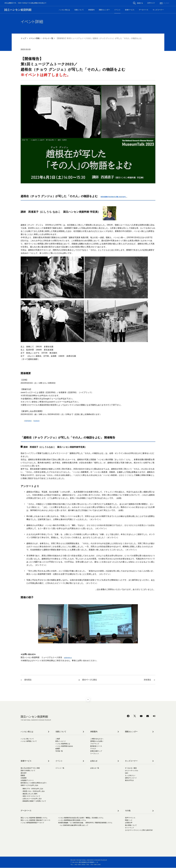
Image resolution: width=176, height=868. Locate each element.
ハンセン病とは (64, 10)
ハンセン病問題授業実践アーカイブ (32, 823)
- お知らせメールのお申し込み (32, 799)
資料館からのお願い (97, 741)
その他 (128, 811)
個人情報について (131, 825)
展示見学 (24, 773)
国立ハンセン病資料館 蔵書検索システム (34, 818)
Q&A (127, 773)
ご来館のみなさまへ (97, 739)
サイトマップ (129, 828)
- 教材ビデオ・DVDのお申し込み (32, 789)
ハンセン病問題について (29, 741)
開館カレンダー (104, 10)
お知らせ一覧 (95, 768)
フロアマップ (95, 744)
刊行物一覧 (59, 751)
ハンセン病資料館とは (63, 744)
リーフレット (95, 754)
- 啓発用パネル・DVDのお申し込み (33, 791)
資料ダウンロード (131, 778)
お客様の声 (129, 823)
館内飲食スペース (96, 746)
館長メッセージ (61, 741)
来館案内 (91, 10)
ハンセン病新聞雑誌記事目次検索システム (72, 820)
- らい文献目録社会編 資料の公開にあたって (74, 825)
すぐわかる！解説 (131, 768)
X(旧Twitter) (30, 421)
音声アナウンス (130, 818)
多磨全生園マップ (96, 751)
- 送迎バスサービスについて (31, 796)
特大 (168, 3)
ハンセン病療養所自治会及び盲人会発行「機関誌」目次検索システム (81, 818)
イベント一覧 (48, 38)
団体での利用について (28, 771)
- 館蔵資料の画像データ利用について (34, 801)
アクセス (93, 749)
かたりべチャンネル (132, 771)
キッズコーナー (158, 10)
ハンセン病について (27, 739)
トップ (23, 38)
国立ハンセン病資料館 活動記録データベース (35, 820)
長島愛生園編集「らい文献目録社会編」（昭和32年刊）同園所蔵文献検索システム (85, 823)
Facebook (41, 421)
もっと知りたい (130, 776)
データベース (144, 10)
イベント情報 (34, 38)
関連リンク (129, 820)
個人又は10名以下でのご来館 (30, 768)
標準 (161, 3)
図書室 (23, 776)
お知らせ (94, 761)
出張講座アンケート (27, 781)
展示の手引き (129, 781)
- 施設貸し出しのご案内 (30, 794)
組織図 (58, 749)
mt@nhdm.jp (70, 657)
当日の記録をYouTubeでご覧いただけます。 (120, 196)
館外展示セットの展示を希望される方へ (34, 783)
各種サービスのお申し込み (29, 785)
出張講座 (24, 778)
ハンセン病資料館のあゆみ (64, 746)
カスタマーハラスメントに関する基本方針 (139, 830)
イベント (117, 10)
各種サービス (130, 10)
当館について (79, 10)
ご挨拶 (58, 739)
